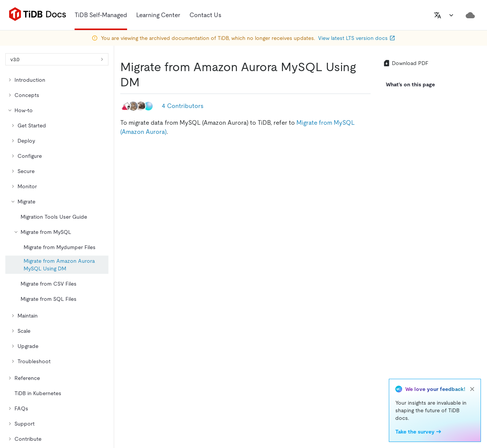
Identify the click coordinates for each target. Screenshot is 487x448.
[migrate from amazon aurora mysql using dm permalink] (146, 82)
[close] (472, 389)
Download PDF (406, 63)
